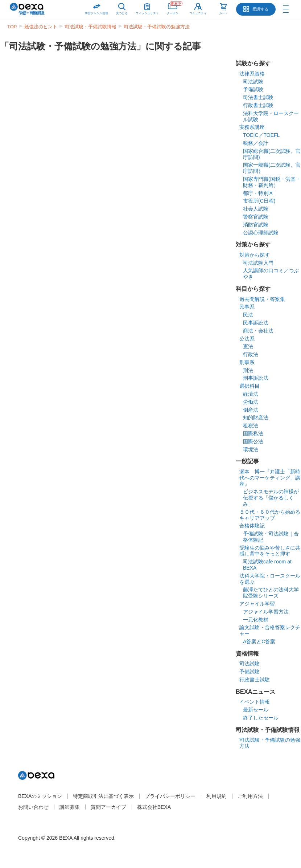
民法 (248, 315)
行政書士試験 (258, 105)
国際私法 (253, 433)
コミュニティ (198, 13)
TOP (12, 27)
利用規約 (217, 796)
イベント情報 (255, 702)
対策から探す (255, 255)
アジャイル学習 (257, 604)
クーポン (175, 7)
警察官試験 (256, 217)
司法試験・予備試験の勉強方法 (157, 27)
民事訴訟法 (256, 323)
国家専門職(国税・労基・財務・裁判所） (272, 182)
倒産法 (251, 410)
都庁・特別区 (258, 193)
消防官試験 (256, 225)
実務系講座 (252, 127)
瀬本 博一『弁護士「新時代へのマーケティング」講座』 (270, 478)
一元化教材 (256, 620)
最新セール (256, 710)
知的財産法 (256, 417)
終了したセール (261, 718)
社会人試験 (256, 209)
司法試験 (253, 82)
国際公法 (253, 441)
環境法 (251, 449)
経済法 (251, 394)
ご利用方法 (250, 796)
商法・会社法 (258, 331)
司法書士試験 (258, 97)
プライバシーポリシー (170, 796)
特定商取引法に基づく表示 (103, 796)
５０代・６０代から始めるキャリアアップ (270, 515)
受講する (260, 9)
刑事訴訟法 (256, 378)
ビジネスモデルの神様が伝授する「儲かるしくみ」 (271, 498)
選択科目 (250, 386)
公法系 (247, 339)
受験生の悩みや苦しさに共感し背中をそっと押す (270, 551)
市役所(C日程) (259, 201)
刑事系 (247, 362)
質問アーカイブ (108, 807)
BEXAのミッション (40, 796)
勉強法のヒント (41, 27)
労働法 (251, 402)
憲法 (248, 346)
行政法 (251, 354)
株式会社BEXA (154, 807)
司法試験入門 (258, 263)
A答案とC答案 (259, 641)
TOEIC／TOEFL (261, 135)
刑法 (248, 370)
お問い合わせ (33, 807)
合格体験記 (252, 526)
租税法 (251, 425)
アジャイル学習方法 (266, 612)
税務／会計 (256, 143)
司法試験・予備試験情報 (90, 27)
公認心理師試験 (261, 233)
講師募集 (70, 807)
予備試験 (253, 89)
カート (223, 13)
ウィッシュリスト (147, 7)
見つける (122, 13)
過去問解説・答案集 (262, 299)
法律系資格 (252, 74)
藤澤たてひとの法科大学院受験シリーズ (271, 593)
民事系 (247, 307)
